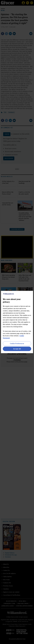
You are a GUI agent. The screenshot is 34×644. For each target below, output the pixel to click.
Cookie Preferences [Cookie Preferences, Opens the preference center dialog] (17, 343)
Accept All (17, 349)
